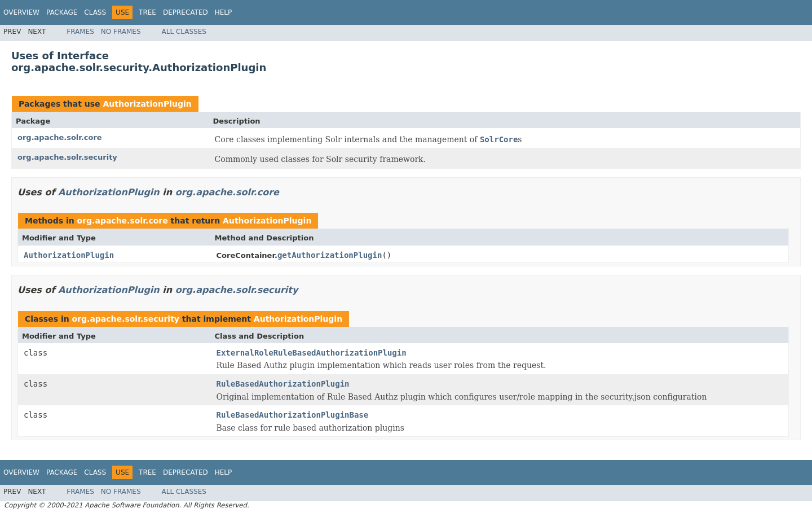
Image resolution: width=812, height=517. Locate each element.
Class (95, 12)
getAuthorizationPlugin (330, 255)
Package (62, 12)
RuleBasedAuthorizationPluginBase (293, 415)
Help (224, 12)
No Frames (121, 32)
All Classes (184, 32)
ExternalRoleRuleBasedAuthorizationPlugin (312, 353)
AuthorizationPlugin (147, 104)
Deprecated (186, 12)
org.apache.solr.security (67, 157)
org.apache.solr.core (60, 137)
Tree (147, 12)
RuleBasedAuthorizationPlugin (283, 384)
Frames (80, 32)
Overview (21, 12)
